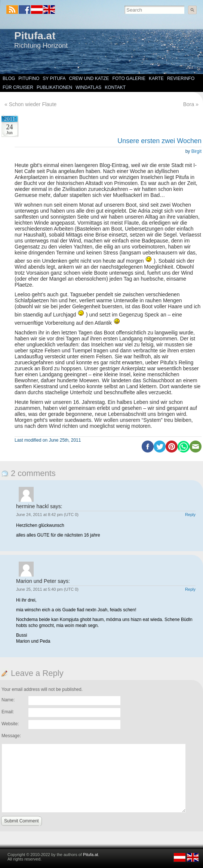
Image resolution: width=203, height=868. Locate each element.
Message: (11, 736)
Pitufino (29, 78)
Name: (8, 700)
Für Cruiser (18, 87)
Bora (189, 104)
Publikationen (54, 87)
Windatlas (88, 87)
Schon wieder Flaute (33, 104)
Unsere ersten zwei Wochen (159, 141)
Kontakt (115, 87)
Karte (156, 78)
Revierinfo (181, 78)
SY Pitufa (54, 78)
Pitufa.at (35, 36)
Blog (9, 78)
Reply (190, 515)
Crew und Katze (89, 78)
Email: (8, 712)
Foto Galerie (129, 78)
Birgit (196, 151)
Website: (10, 724)
